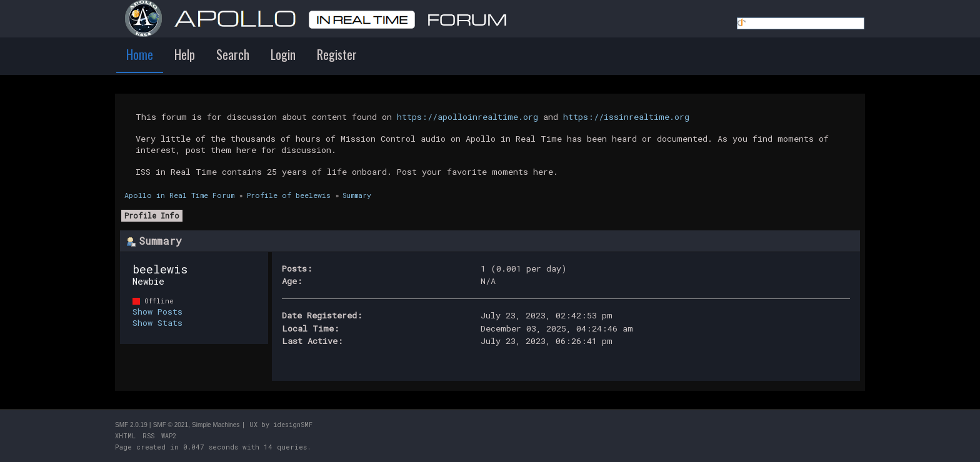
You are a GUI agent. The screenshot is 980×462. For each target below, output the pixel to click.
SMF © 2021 (171, 425)
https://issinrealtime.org (626, 117)
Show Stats (157, 323)
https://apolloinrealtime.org (467, 117)
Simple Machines (216, 425)
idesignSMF (293, 425)
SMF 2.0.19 (131, 425)
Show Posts (157, 312)
